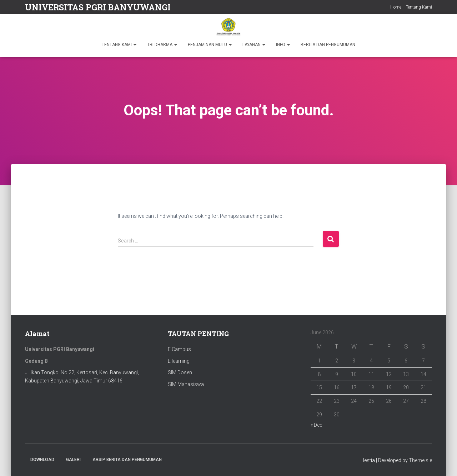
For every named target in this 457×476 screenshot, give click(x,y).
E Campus (179, 349)
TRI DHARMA (162, 45)
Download (42, 460)
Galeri (73, 460)
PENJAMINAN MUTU (210, 45)
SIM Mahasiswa (186, 384)
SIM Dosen (180, 372)
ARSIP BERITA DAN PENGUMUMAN (127, 460)
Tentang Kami (419, 7)
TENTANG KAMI (119, 45)
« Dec (317, 425)
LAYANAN (254, 45)
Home (396, 7)
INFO (283, 45)
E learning (179, 361)
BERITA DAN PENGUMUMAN (328, 45)
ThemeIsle (420, 460)
